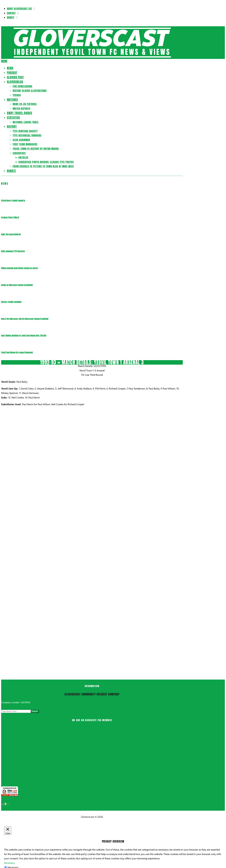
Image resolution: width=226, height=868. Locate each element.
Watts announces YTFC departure (13, 251)
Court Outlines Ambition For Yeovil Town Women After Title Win (24, 336)
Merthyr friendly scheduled (11, 302)
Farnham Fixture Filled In (10, 217)
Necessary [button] (10, 863)
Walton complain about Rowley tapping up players (20, 268)
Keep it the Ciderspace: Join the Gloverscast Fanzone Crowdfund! (25, 319)
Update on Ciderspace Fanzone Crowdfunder (17, 285)
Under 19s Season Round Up (11, 234)
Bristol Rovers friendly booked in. (13, 201)
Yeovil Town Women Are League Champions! (17, 352)
